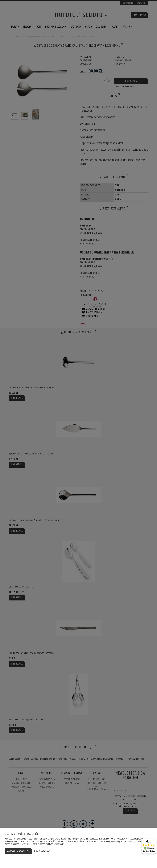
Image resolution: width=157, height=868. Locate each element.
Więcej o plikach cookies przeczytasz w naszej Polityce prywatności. (35, 844)
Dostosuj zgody (42, 851)
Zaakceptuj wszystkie (18, 851)
